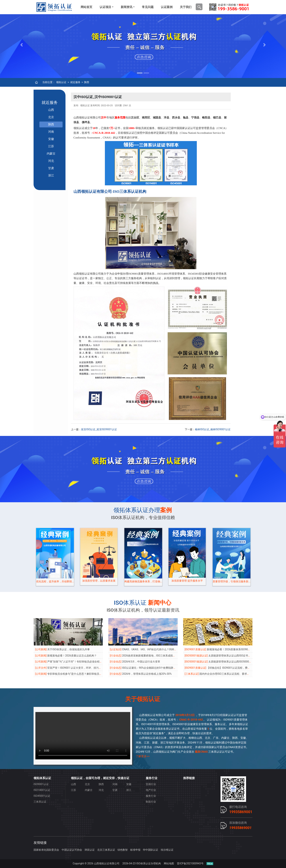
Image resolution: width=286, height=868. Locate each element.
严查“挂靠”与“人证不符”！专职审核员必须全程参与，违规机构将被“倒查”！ (90, 633)
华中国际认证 (150, 850)
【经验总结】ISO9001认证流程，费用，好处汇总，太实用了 (241, 639)
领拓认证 (61, 82)
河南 (51, 132)
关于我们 (186, 7)
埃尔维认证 (167, 850)
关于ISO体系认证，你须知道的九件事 (68, 620)
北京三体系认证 (106, 850)
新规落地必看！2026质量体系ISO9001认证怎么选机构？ (239, 620)
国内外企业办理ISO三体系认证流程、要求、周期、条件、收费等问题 (238, 645)
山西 (51, 110)
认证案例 (167, 7)
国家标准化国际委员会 (46, 850)
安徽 (51, 139)
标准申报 (135, 850)
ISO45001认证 (42, 796)
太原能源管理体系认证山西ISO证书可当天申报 (235, 627)
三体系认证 (40, 802)
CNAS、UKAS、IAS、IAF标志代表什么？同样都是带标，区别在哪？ (161, 620)
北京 (51, 117)
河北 (51, 161)
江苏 (51, 146)
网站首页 (86, 7)
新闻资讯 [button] (127, 7)
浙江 (51, 175)
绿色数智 (123, 850)
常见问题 (148, 7)
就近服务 (75, 82)
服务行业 (151, 796)
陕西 (87, 82)
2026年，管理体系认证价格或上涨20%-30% (147, 645)
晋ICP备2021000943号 (190, 864)
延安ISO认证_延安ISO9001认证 (99, 429)
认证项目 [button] (105, 7)
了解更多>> (143, 756)
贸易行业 (151, 784)
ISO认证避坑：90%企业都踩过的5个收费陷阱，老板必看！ (155, 639)
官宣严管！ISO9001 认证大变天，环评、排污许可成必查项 (81, 639)
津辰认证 (90, 850)
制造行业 (151, 802)
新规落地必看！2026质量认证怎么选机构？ (72, 627)
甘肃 (51, 168)
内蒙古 (51, 154)
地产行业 (151, 790)
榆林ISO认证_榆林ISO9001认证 (213, 429)
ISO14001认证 (42, 790)
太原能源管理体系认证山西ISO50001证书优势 (234, 633)
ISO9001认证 (41, 784)
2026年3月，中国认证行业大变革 (141, 633)
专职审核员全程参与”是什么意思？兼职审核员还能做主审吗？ (82, 645)
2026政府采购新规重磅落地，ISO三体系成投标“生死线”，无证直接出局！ (164, 627)
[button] (21, 45)
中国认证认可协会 (72, 850)
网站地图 (169, 864)
